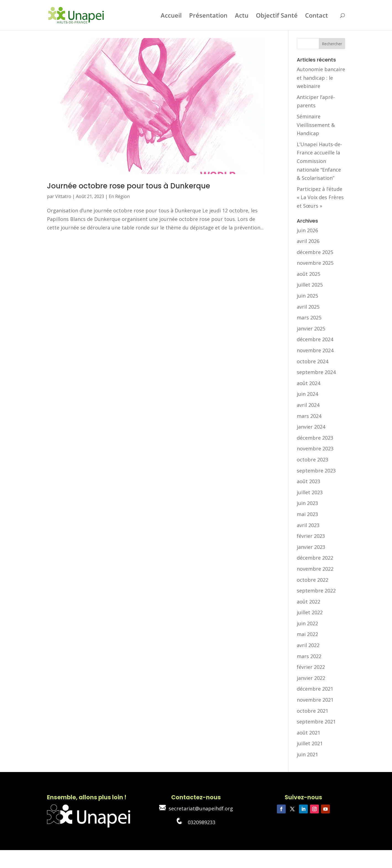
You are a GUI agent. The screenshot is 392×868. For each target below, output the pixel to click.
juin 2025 (307, 296)
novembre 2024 (315, 350)
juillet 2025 (310, 285)
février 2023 (311, 536)
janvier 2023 (311, 547)
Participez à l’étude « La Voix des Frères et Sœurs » (320, 197)
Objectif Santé (277, 16)
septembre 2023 (316, 471)
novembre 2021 (315, 700)
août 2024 (308, 383)
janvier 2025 (311, 328)
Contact (316, 16)
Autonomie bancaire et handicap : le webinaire (321, 78)
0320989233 (196, 822)
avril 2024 (308, 405)
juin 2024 (307, 394)
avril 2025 (308, 307)
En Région (119, 196)
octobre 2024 (312, 361)
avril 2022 (308, 645)
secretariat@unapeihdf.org (196, 808)
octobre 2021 (312, 711)
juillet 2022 (310, 612)
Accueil (171, 16)
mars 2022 (309, 656)
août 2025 (308, 274)
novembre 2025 (315, 263)
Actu (242, 16)
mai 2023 (307, 514)
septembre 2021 (316, 722)
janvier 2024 (311, 427)
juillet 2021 (310, 743)
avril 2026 (308, 241)
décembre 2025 (315, 252)
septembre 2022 (316, 591)
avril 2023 (308, 525)
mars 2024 (309, 416)
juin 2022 (307, 623)
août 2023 (308, 481)
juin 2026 (307, 230)
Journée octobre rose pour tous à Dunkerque (129, 186)
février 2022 (311, 667)
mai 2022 (307, 634)
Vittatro (63, 196)
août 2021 (308, 733)
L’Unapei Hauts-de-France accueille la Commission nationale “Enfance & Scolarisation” (319, 161)
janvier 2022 (311, 678)
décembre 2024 (315, 339)
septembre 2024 (316, 372)
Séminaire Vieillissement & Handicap (316, 125)
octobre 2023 (312, 460)
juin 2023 (307, 503)
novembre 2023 (315, 448)
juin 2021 (307, 754)
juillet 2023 (310, 492)
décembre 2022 (315, 558)
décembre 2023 (315, 438)
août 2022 (308, 602)
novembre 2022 (315, 569)
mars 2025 (309, 317)
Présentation (208, 16)
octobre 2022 (312, 580)
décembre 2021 (315, 689)
